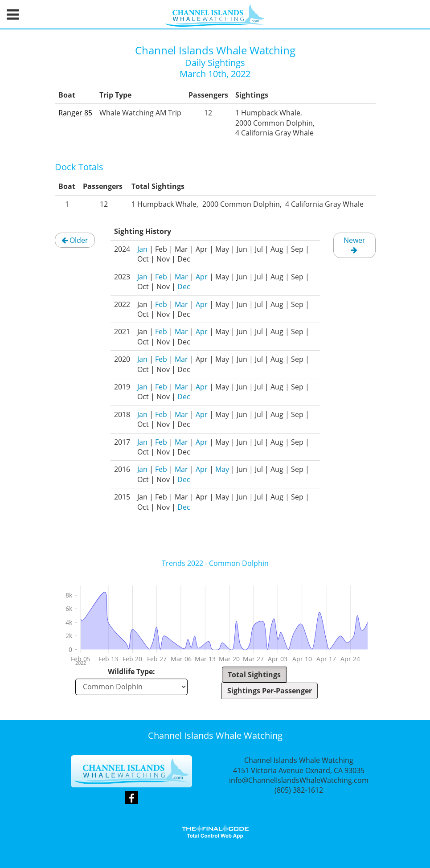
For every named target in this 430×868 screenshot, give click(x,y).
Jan (142, 249)
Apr (202, 277)
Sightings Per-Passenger (270, 691)
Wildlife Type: (131, 671)
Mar (181, 277)
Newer (354, 244)
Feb (161, 277)
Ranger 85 (75, 113)
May (222, 469)
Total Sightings (254, 675)
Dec (184, 287)
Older (75, 240)
